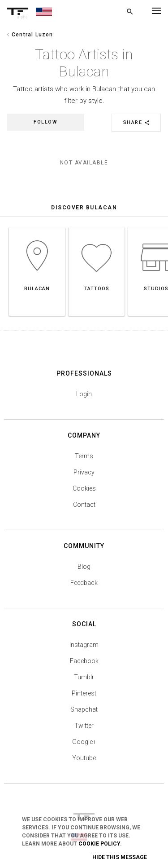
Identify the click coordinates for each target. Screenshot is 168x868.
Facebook (84, 661)
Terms (84, 456)
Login (84, 394)
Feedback (84, 583)
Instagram (84, 645)
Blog (84, 567)
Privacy (84, 472)
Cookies (84, 488)
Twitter (84, 726)
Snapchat (84, 709)
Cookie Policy (99, 844)
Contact (84, 505)
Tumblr (84, 677)
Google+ (84, 742)
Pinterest (84, 693)
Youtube (84, 758)
